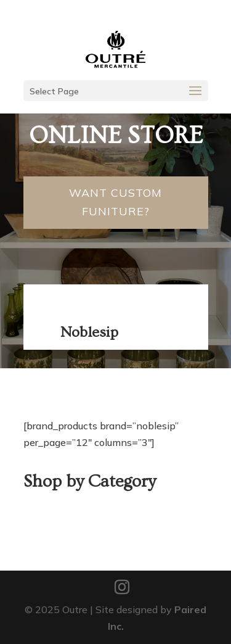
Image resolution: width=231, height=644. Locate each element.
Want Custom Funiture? (115, 202)
